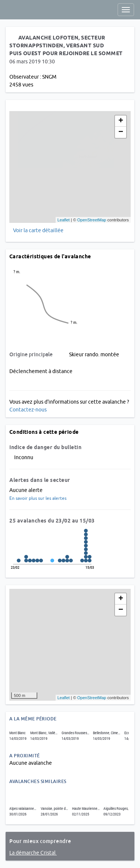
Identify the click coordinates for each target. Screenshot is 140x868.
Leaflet (64, 220)
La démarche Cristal (33, 853)
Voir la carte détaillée (38, 230)
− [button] (121, 132)
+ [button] (121, 121)
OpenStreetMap (92, 220)
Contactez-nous (28, 410)
